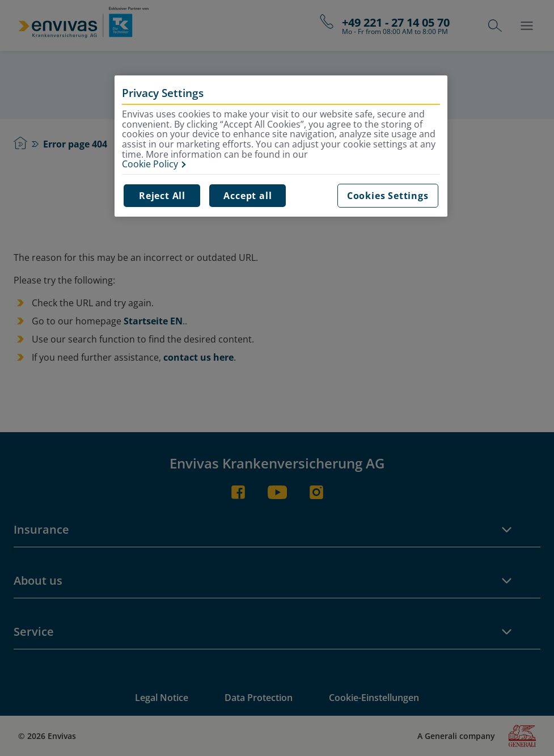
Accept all (248, 196)
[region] (281, 146)
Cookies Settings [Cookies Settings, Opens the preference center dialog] (388, 196)
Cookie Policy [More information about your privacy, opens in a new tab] (150, 164)
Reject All (162, 196)
